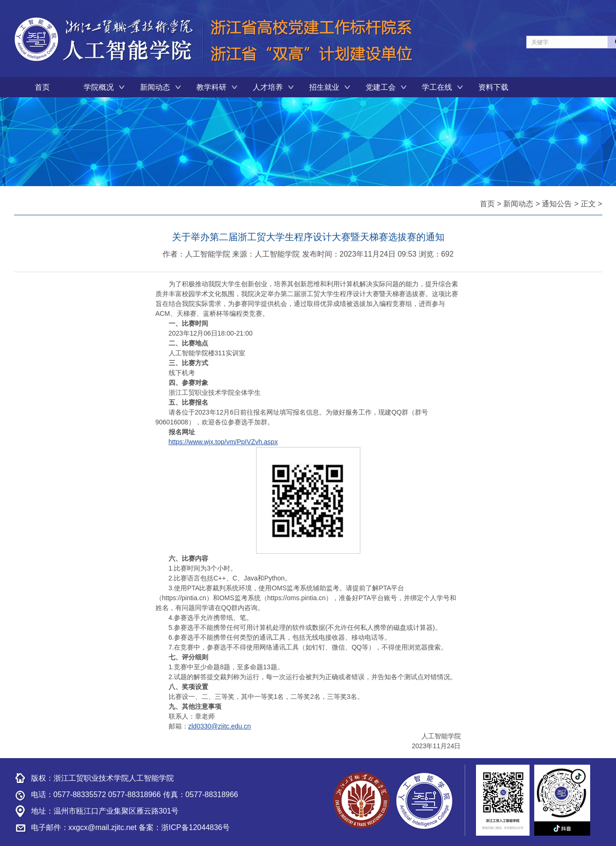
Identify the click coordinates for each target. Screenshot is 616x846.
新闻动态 (155, 87)
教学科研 (211, 87)
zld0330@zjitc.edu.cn (220, 726)
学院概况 (99, 87)
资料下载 (493, 87)
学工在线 (437, 87)
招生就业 (324, 87)
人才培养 (268, 87)
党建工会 (381, 87)
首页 (42, 87)
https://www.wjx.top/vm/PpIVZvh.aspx (223, 442)
